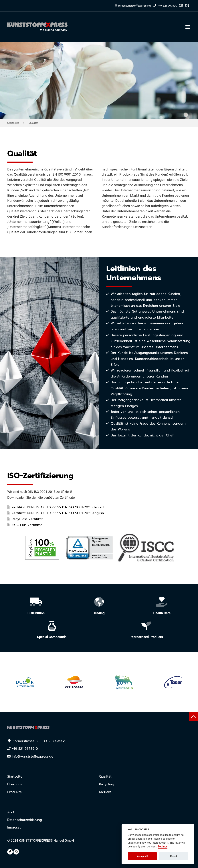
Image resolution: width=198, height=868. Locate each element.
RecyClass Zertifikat (27, 519)
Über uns (15, 784)
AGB (11, 812)
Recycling (107, 784)
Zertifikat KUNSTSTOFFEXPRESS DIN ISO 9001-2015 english (58, 513)
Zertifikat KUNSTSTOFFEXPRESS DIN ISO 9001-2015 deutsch (59, 507)
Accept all (142, 856)
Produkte (15, 792)
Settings (163, 847)
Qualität (105, 776)
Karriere (105, 792)
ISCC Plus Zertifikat (27, 525)
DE (181, 6)
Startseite (13, 123)
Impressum (16, 827)
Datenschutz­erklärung (25, 820)
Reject (174, 856)
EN (187, 6)
